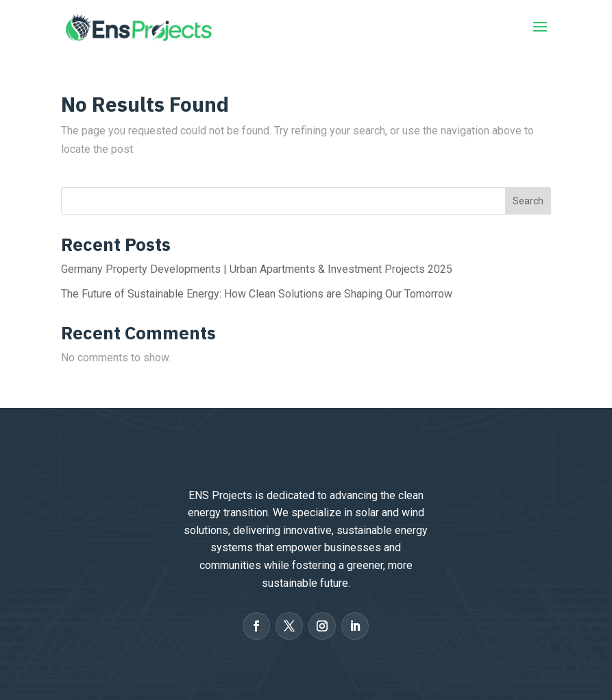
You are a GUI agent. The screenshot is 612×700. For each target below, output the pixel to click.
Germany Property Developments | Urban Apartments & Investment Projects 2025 (257, 269)
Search (528, 201)
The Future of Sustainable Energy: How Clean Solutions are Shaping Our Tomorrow (257, 294)
